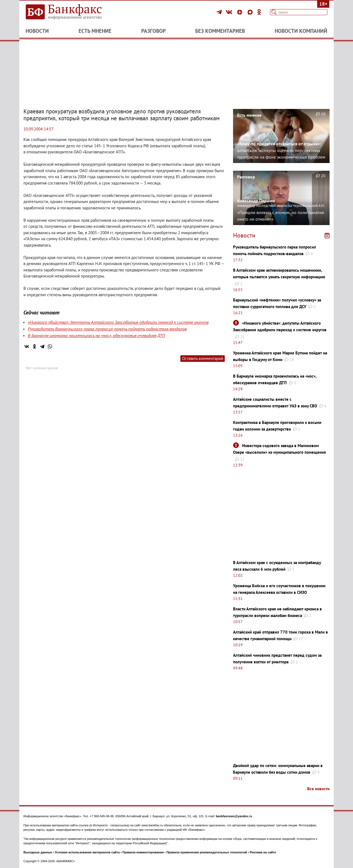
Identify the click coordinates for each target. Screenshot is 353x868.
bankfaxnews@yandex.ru (234, 816)
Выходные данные (38, 852)
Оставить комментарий (203, 358)
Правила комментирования (143, 852)
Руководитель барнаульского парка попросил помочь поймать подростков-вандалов (107, 329)
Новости (37, 31)
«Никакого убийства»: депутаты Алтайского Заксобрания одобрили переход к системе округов (118, 322)
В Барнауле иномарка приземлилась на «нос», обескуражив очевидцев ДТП (96, 335)
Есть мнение (95, 31)
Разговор (153, 31)
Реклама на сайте (263, 852)
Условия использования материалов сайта (87, 852)
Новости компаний (301, 31)
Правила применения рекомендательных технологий (207, 852)
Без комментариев (220, 31)
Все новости (318, 789)
